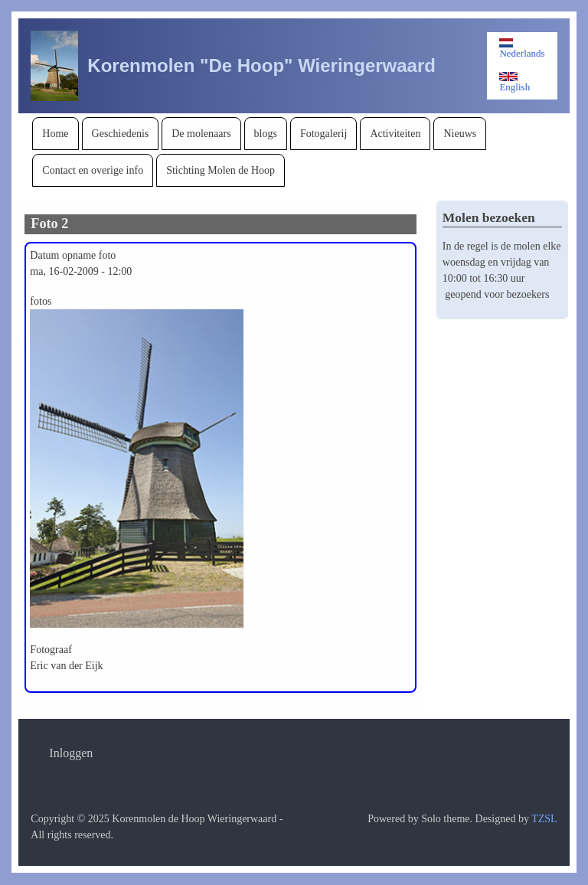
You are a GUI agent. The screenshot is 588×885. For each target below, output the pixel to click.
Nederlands (522, 49)
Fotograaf (51, 650)
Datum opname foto (73, 255)
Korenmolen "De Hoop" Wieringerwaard (261, 65)
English (514, 82)
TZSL (544, 819)
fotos (41, 301)
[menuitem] (55, 134)
